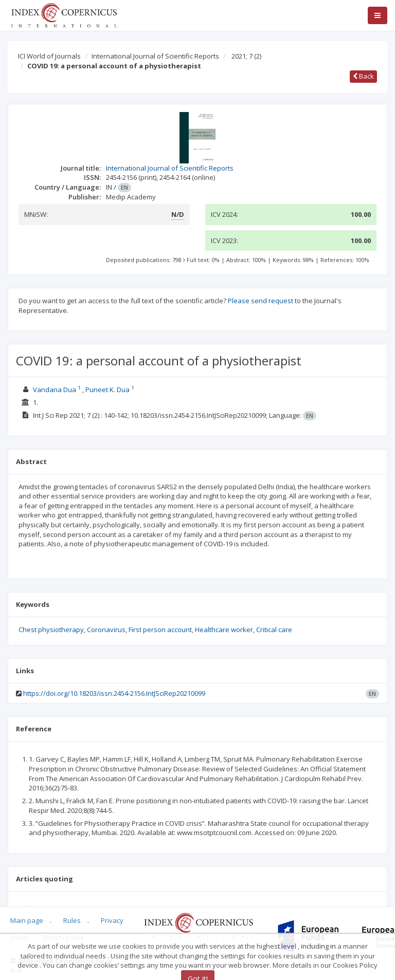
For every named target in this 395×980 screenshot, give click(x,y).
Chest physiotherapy (51, 630)
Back (363, 76)
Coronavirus (106, 630)
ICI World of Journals (49, 56)
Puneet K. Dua (107, 390)
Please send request (261, 301)
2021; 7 (246, 56)
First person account (160, 630)
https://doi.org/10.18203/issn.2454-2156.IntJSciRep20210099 (114, 693)
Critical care (274, 630)
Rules (72, 920)
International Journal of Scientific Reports (155, 56)
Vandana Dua (55, 390)
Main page (27, 920)
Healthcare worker (224, 630)
